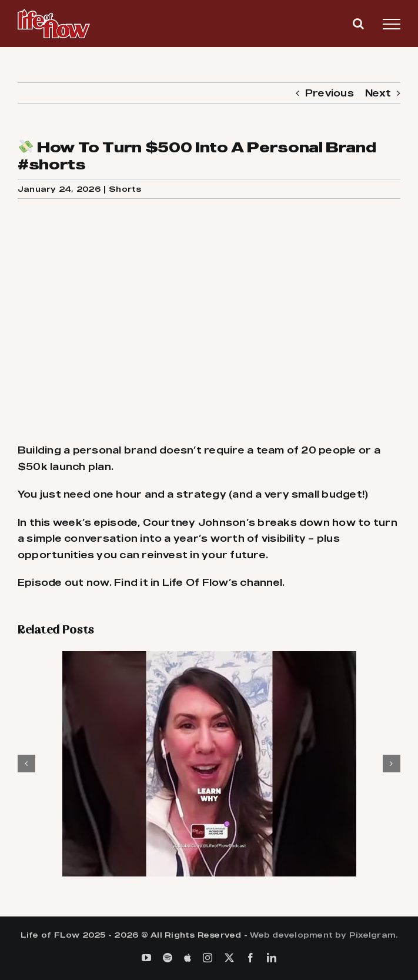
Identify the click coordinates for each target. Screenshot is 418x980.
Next (378, 93)
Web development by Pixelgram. (324, 935)
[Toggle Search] (358, 24)
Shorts (125, 189)
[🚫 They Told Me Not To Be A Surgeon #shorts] (209, 657)
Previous (330, 93)
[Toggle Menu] (392, 24)
